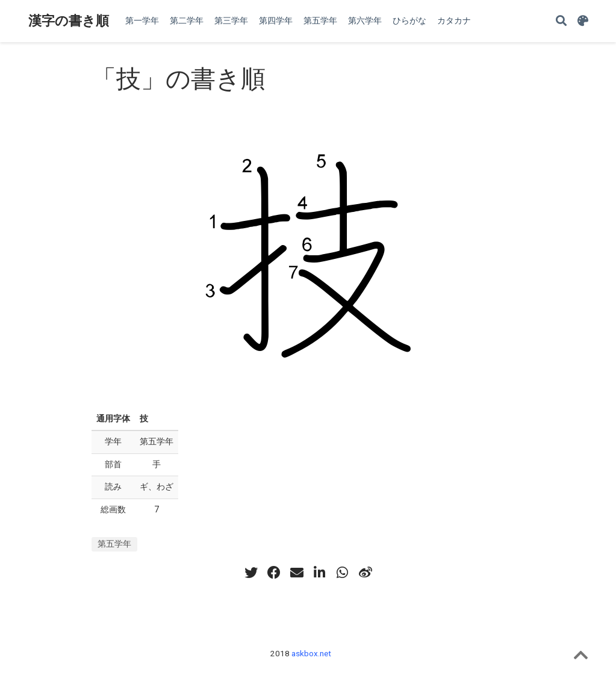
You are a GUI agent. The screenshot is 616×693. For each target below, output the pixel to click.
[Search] (561, 21)
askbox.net (311, 653)
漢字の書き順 (69, 21)
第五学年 (114, 544)
